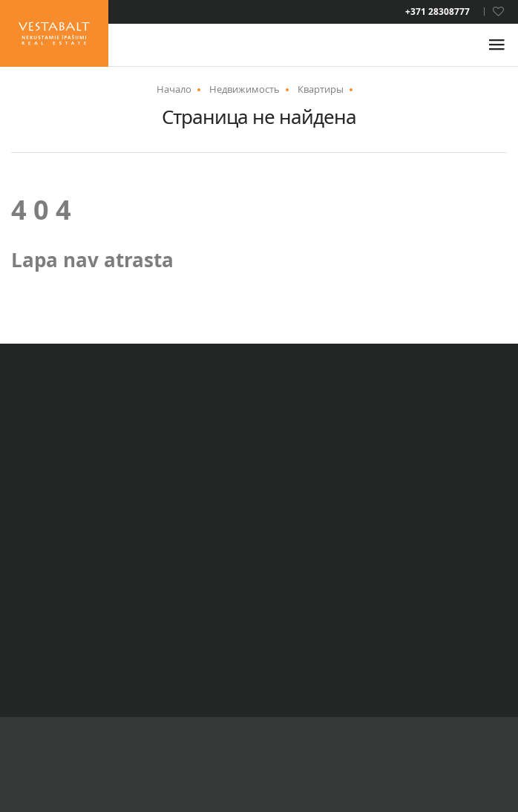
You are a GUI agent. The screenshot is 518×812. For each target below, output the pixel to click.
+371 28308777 (437, 12)
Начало (174, 89)
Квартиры (321, 89)
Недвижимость (245, 89)
